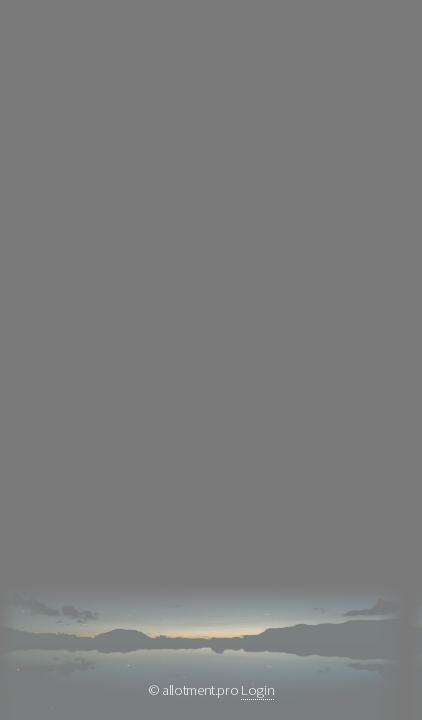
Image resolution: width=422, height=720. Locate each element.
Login (257, 690)
